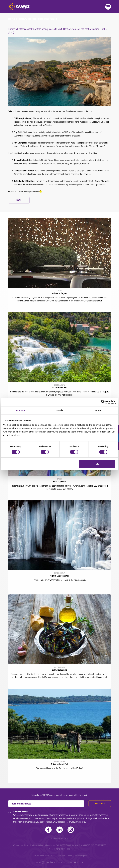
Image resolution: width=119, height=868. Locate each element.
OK (97, 464)
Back (19, 200)
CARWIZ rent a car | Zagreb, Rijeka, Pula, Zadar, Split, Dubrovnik (19, 7)
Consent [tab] (21, 410)
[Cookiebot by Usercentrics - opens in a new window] (103, 402)
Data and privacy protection (43, 856)
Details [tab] (59, 410)
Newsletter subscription (78, 856)
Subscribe (100, 804)
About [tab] (98, 410)
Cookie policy (61, 856)
